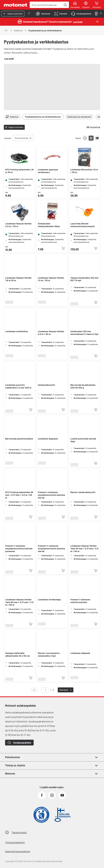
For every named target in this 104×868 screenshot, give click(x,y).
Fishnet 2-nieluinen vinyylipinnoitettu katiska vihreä (51, 549)
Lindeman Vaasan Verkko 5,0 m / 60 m (51, 333)
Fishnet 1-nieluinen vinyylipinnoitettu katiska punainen (19, 549)
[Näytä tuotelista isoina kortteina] (85, 138)
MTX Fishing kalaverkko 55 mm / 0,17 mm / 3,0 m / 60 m (19, 495)
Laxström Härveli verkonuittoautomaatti (83, 225)
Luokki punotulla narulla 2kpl (83, 440)
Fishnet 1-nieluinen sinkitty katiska (80, 601)
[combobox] (46, 5)
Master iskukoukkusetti (83, 492)
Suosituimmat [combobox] (22, 138)
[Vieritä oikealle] (98, 117)
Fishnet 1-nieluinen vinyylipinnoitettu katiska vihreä (51, 495)
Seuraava (66, 690)
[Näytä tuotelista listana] (97, 138)
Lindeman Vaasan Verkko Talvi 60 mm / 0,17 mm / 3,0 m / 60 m (19, 602)
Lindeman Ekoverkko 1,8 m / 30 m (84, 171)
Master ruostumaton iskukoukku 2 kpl (49, 654)
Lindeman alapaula (48, 439)
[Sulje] (97, 22)
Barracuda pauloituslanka (19, 439)
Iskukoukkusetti (46, 385)
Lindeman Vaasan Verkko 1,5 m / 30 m (51, 279)
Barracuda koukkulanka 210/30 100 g (83, 386)
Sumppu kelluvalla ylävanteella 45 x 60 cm (18, 654)
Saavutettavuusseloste (18, 851)
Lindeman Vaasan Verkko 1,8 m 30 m (18, 279)
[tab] (42, 14)
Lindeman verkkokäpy (49, 600)
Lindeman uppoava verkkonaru (48, 171)
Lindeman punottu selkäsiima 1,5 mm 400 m (18, 386)
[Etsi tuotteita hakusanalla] (65, 5)
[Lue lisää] (78, 22)
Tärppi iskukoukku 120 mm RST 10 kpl (84, 279)
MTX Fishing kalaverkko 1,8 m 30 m (19, 171)
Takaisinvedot (19, 832)
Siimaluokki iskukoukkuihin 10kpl (49, 225)
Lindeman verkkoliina (17, 331)
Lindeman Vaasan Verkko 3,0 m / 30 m (18, 225)
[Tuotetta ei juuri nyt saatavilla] (63, 248)
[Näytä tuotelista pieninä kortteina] (91, 138)
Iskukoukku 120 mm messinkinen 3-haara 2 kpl (84, 333)
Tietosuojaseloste (15, 842)
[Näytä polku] (6, 30)
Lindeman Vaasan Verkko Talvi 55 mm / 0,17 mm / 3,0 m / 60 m (84, 549)
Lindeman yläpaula (80, 653)
